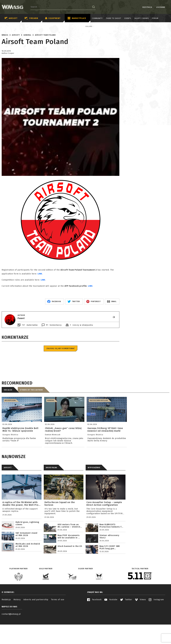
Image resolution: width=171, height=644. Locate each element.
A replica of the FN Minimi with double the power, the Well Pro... (22, 528)
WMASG (5, 59)
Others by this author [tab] (31, 414)
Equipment (53, 18)
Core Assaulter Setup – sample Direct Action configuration (104, 528)
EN (168, 7)
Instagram (156, 624)
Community (97, 18)
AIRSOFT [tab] (8, 492)
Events (128, 18)
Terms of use (58, 624)
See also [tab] (8, 414)
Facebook (94, 624)
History (17, 624)
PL (164, 7)
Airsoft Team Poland (45, 59)
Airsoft (11, 18)
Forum (155, 18)
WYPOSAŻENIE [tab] (94, 492)
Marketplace (77, 18)
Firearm (31, 18)
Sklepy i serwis (142, 18)
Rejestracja (140, 7)
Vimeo (140, 624)
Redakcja (6, 624)
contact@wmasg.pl (11, 638)
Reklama (8, 27)
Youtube (111, 624)
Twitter (126, 624)
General (27, 59)
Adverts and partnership (36, 624)
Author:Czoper (8, 78)
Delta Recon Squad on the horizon (60, 528)
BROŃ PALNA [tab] (51, 492)
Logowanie (154, 7)
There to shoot (114, 18)
